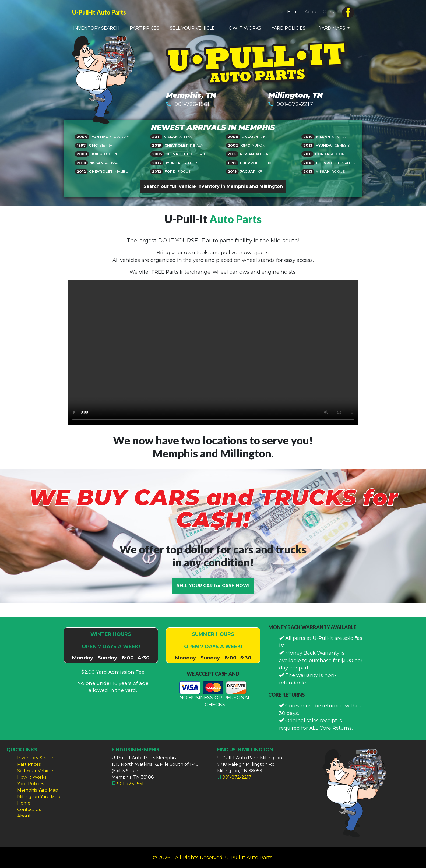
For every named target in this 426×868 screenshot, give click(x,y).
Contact (331, 12)
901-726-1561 (192, 104)
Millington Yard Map (39, 797)
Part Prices (29, 764)
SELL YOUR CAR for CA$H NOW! (213, 586)
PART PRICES (145, 28)
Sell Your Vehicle (35, 771)
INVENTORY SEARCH (96, 28)
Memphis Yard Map (38, 790)
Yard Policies (31, 784)
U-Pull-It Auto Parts (99, 12)
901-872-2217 (295, 104)
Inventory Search (36, 758)
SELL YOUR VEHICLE (192, 28)
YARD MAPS (333, 28)
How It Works (32, 777)
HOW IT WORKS (243, 28)
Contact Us (29, 809)
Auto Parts (235, 219)
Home (295, 11)
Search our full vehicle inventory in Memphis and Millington (213, 186)
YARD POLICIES (288, 28)
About (311, 12)
